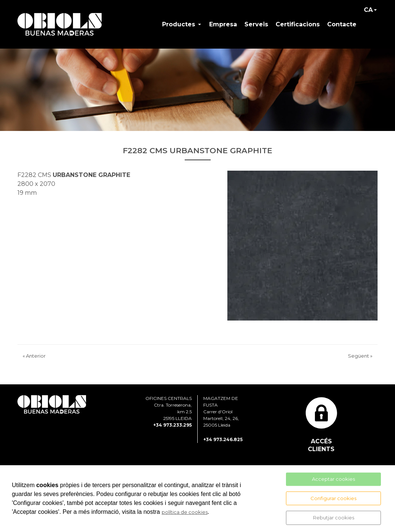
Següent (360, 361)
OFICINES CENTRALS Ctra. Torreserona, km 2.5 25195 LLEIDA (169, 414)
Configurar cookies (333, 498)
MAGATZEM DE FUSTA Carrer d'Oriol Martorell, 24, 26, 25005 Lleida (221, 417)
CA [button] (368, 12)
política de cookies (185, 512)
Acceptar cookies (333, 479)
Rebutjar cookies (334, 518)
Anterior (34, 361)
